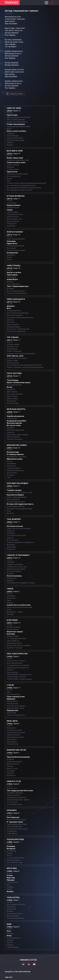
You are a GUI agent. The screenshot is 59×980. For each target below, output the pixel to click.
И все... (9, 511)
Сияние (10, 210)
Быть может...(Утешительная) (18, 329)
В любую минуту (13, 169)
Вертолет (10, 773)
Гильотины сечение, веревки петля (20, 318)
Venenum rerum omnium (16, 661)
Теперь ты (11, 531)
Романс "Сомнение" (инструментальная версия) (25, 367)
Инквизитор (11, 907)
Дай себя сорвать (14, 860)
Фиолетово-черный (15, 632)
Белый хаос (11, 775)
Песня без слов (12, 744)
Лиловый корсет (13, 208)
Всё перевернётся (14, 176)
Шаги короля (12, 739)
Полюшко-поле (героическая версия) (21, 354)
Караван (10, 945)
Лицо (9, 692)
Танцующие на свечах (15, 737)
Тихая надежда (13, 136)
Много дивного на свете (16, 904)
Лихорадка (11, 596)
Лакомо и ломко (13, 636)
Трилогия (10, 320)
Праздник (11, 880)
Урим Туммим (12, 392)
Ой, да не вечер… (13, 363)
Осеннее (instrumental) (15, 140)
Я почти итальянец (14, 576)
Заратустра (11, 466)
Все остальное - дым (15, 862)
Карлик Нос (11, 389)
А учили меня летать (15, 914)
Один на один (12, 115)
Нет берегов (11, 851)
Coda (9, 477)
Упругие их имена (13, 735)
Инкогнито (11, 322)
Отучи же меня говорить (16, 706)
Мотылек (10, 282)
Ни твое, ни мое (13, 629)
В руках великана (14, 205)
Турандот (10, 133)
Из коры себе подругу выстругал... (21, 504)
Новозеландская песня (16, 918)
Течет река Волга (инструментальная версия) (24, 365)
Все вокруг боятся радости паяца (19, 509)
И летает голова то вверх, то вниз (19, 493)
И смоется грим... (13, 403)
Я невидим (11, 846)
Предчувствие (12, 710)
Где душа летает (13, 221)
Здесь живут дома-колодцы (17, 435)
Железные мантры (14, 423)
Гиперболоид (12, 418)
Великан (10, 891)
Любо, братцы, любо (15, 356)
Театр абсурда (13, 380)
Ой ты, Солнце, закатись (16, 120)
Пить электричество (14, 663)
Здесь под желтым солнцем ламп (20, 607)
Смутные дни (12, 742)
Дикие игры (11, 598)
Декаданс (11, 306)
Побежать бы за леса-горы (17, 567)
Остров (10, 875)
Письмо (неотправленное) (17, 293)
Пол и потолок (12, 802)
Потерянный (11, 277)
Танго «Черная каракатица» (18, 286)
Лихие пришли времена (16, 239)
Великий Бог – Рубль (15, 612)
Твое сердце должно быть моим (20, 791)
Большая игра (12, 253)
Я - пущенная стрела (15, 822)
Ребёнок (10, 143)
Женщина (10, 167)
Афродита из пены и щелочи (18, 668)
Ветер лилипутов (13, 499)
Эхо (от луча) (12, 473)
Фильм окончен (13, 217)
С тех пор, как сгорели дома (17, 829)
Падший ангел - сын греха (16, 457)
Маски (9, 129)
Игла (9, 308)
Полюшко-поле (12, 347)
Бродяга (10, 145)
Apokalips (10, 614)
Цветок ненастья (13, 437)
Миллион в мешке (14, 627)
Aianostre (10, 513)
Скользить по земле (14, 730)
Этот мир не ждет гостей (16, 535)
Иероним (10, 580)
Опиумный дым (13, 947)
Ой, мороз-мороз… (14, 344)
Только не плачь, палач (16, 162)
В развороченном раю (15, 470)
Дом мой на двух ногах (15, 430)
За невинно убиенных (15, 793)
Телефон (10, 887)
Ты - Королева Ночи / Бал (16, 639)
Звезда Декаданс (14, 327)
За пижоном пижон (14, 311)
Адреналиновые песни (15, 708)
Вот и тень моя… (13, 540)
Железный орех (13, 916)
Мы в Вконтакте (23, 964)
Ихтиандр (10, 475)
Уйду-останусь (12, 396)
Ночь (9, 885)
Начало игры (12, 401)
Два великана (12, 701)
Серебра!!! (11, 562)
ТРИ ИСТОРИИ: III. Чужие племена (19, 679)
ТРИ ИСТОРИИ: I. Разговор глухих (19, 675)
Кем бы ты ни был (14, 272)
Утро (9, 181)
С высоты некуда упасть (16, 715)
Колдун (10, 179)
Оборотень (11, 533)
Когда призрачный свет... (16, 506)
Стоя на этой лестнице (15, 858)
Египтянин (11, 634)
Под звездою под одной (16, 732)
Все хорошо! (11, 248)
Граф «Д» (10, 538)
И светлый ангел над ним (16, 797)
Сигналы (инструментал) (16, 331)
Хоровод (10, 933)
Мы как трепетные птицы (16, 820)
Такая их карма (13, 212)
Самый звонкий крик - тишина (18, 800)
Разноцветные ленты (15, 214)
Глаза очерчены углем (16, 697)
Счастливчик (12, 203)
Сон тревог (11, 771)
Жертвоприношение (14, 762)
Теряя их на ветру (14, 795)
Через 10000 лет (13, 641)
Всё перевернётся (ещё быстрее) (19, 190)
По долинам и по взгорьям (17, 358)
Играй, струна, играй (15, 158)
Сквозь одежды (13, 165)
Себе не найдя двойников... (17, 497)
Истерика (10, 759)
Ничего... (10, 260)
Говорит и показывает (15, 564)
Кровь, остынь (12, 768)
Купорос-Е (11, 670)
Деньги (10, 943)
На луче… (10, 461)
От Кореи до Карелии (15, 454)
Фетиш (10, 387)
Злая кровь (11, 241)
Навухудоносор (13, 703)
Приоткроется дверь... (15, 439)
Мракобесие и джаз (15, 459)
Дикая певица (12, 399)
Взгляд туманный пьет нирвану (19, 645)
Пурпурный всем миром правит (19, 126)
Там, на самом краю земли (17, 824)
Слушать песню (16, 94)
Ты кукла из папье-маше (16, 250)
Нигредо (10, 603)
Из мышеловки (13, 452)
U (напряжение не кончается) (18, 665)
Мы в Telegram (29, 964)
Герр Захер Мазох (13, 468)
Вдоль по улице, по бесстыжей (18, 117)
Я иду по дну (11, 909)
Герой (9, 600)
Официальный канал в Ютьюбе (34, 964)
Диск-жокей (11, 713)
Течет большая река (14, 827)
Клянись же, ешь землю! (16, 569)
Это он (9, 855)
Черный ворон (12, 349)
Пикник (9, 889)
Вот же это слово (14, 425)
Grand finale (11, 226)
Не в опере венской (14, 385)
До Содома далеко (14, 571)
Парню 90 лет (12, 244)
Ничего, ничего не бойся (16, 131)
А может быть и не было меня (19, 605)
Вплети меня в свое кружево (18, 313)
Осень (9, 610)
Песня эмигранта (13, 284)
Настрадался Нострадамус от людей (21, 583)
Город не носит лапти (15, 138)
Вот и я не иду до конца (16, 291)
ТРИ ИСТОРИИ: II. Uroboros (16, 677)
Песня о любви (12, 360)
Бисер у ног (11, 549)
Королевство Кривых (15, 495)
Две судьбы (11, 547)
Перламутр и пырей (14, 643)
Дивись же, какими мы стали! (18, 160)
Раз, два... (10, 766)
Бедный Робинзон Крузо (16, 502)
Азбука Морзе (12, 279)
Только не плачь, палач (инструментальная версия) (26, 183)
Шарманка (11, 699)
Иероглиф (11, 878)
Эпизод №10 (12, 224)
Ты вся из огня (12, 882)
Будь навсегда (12, 672)
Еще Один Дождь (13, 694)
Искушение (11, 545)
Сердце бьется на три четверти (19, 529)
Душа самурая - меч (14, 219)
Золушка (10, 940)
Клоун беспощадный (15, 315)
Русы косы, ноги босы (15, 394)
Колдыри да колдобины (16, 421)
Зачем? (10, 257)
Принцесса (11, 255)
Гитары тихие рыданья (16, 124)
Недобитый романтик (15, 416)
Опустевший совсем (14, 804)
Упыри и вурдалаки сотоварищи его (20, 542)
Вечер (9, 936)
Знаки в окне (12, 578)
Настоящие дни (13, 817)
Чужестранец (12, 275)
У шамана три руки (14, 490)
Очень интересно (13, 938)
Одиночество (12, 172)
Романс (10, 853)
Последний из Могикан (15, 246)
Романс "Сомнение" (14, 351)
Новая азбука (12, 833)
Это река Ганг (12, 831)
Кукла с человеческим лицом (19, 383)
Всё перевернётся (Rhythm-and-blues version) (24, 188)
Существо (11, 432)
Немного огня (12, 788)
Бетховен (10, 289)
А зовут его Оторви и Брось (17, 122)
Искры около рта (13, 764)
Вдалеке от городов (14, 648)
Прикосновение (13, 324)
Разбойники (11, 464)
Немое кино (11, 728)
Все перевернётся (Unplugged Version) (21, 185)
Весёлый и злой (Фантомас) (17, 174)
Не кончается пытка (15, 526)
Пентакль (10, 574)
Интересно (11, 849)
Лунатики (10, 428)
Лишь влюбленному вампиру (18, 757)
